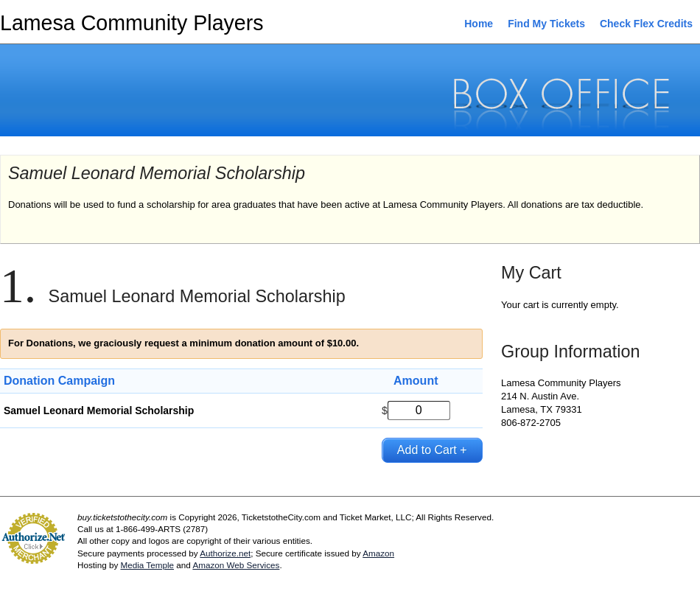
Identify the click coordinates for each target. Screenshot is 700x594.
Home (479, 24)
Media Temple (147, 565)
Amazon (378, 553)
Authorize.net (225, 553)
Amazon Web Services (236, 565)
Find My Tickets (546, 24)
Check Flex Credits (646, 24)
